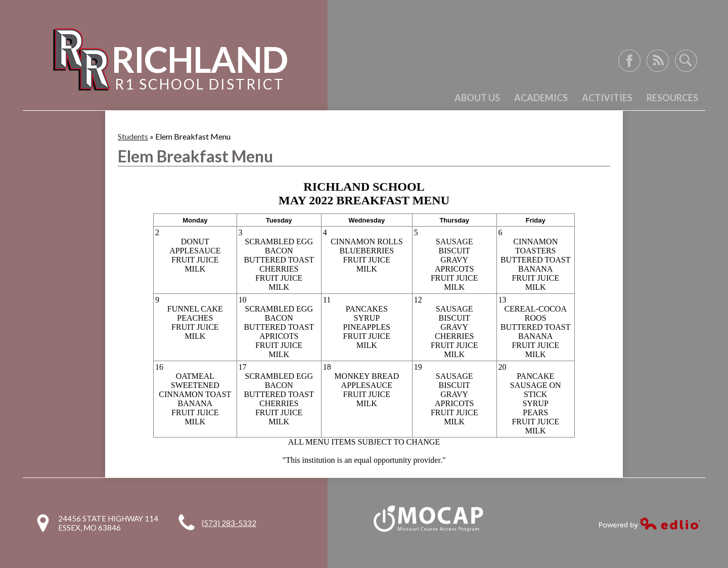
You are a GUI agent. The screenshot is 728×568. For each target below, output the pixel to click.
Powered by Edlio (650, 523)
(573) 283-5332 (229, 523)
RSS (658, 61)
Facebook (629, 61)
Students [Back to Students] (133, 136)
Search (686, 61)
